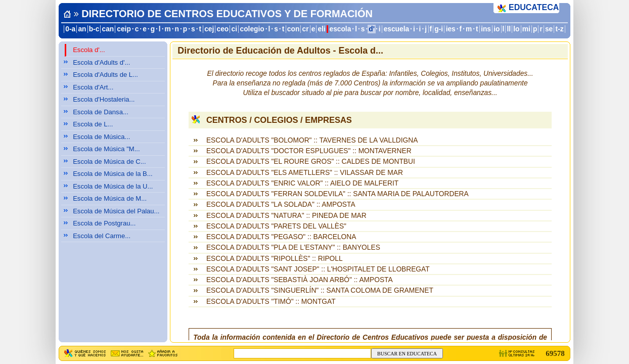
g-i (439, 29)
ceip (124, 29)
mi (526, 29)
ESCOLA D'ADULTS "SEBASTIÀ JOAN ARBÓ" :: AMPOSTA (300, 280)
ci (234, 29)
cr (306, 29)
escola (341, 29)
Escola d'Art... (93, 87)
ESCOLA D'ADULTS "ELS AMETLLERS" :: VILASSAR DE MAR (305, 173)
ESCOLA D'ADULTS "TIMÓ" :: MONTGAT (271, 302)
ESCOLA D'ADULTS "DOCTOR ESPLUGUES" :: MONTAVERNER (309, 151)
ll (509, 29)
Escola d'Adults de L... (105, 75)
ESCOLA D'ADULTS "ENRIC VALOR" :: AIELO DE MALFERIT (302, 183)
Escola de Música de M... (110, 198)
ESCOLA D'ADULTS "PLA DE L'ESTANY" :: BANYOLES (293, 247)
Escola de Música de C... (109, 162)
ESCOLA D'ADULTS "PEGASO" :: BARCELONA (281, 237)
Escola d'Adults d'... (101, 62)
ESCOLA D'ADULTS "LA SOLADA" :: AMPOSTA (281, 204)
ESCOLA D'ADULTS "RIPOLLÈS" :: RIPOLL (275, 259)
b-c (94, 29)
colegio (252, 29)
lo (516, 29)
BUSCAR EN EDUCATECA (407, 354)
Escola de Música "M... (106, 149)
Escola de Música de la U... (113, 186)
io (497, 29)
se (549, 29)
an (82, 29)
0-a (70, 29)
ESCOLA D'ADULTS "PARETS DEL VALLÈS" (276, 226)
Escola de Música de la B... (113, 174)
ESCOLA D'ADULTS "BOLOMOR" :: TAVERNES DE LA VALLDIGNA (312, 140)
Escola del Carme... (102, 236)
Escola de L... (93, 124)
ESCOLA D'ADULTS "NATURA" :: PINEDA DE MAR (286, 216)
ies (451, 29)
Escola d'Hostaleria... (104, 99)
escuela (396, 29)
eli (322, 29)
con (293, 29)
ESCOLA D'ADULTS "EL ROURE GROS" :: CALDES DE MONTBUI (311, 162)
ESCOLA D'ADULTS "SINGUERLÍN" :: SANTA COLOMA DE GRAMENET (320, 290)
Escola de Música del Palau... (116, 211)
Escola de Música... (101, 137)
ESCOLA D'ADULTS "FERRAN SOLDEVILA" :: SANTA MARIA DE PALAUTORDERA (338, 194)
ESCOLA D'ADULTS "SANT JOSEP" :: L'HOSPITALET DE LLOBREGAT (318, 269)
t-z (560, 29)
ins (486, 29)
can (108, 29)
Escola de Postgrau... (104, 223)
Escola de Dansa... (101, 112)
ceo (223, 29)
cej (209, 29)
